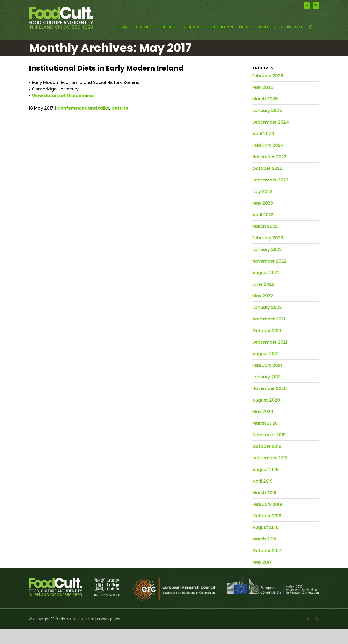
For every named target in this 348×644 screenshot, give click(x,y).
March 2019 (264, 493)
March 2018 (264, 539)
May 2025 (263, 87)
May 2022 (263, 296)
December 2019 (269, 435)
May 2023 (263, 203)
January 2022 (267, 307)
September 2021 (270, 342)
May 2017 (262, 562)
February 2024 (268, 145)
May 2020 (263, 412)
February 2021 (267, 365)
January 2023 (267, 249)
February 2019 (267, 504)
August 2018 (265, 527)
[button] (311, 27)
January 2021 (266, 377)
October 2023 (267, 168)
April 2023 (263, 215)
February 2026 (268, 76)
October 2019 (267, 446)
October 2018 (267, 516)
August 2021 (265, 354)
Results (120, 108)
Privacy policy (109, 619)
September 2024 (271, 122)
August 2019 (265, 469)
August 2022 (266, 273)
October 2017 (267, 551)
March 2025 (265, 99)
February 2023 (268, 238)
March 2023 (265, 226)
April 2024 (263, 134)
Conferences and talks (83, 108)
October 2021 (267, 330)
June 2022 (263, 284)
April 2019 (262, 481)
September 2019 (270, 458)
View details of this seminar (64, 95)
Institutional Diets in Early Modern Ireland (106, 68)
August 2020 (266, 400)
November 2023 (269, 157)
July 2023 (262, 191)
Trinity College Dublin (76, 619)
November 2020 (269, 388)
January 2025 (267, 110)
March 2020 (265, 423)
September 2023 (270, 180)
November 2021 (269, 319)
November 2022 (269, 261)
